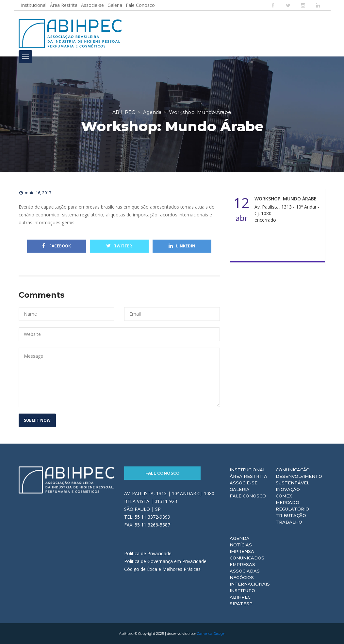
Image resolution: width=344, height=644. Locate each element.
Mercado (287, 502)
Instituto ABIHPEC (242, 594)
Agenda (240, 538)
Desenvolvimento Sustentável (299, 479)
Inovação (288, 489)
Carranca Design (211, 634)
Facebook (57, 246)
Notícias (241, 545)
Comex (284, 496)
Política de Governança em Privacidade (165, 561)
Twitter (119, 246)
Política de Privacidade (148, 553)
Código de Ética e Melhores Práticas (162, 569)
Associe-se (92, 5)
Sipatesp (241, 604)
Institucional (34, 5)
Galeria (115, 5)
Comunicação (293, 470)
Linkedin (182, 246)
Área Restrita (64, 5)
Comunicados (247, 558)
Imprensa (242, 551)
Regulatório (292, 509)
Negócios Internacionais (250, 581)
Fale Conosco (140, 5)
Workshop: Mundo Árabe (286, 199)
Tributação (291, 515)
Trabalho (289, 522)
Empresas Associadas (245, 568)
